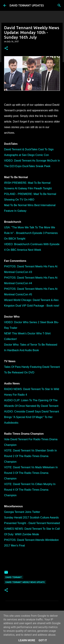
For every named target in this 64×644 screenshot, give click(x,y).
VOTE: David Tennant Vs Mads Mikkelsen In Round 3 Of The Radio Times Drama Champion (31, 473)
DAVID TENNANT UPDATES (27, 5)
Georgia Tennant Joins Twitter (22, 512)
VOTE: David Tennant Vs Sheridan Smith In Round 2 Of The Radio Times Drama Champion (30, 456)
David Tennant (14, 577)
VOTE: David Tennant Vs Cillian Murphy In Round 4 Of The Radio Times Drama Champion (30, 490)
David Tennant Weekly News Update (25, 582)
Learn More (27, 640)
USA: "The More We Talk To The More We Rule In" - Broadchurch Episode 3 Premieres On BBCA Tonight (31, 233)
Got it (43, 640)
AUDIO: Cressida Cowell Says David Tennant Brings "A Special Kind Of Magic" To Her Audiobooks (32, 417)
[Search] (59, 5)
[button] (6, 48)
